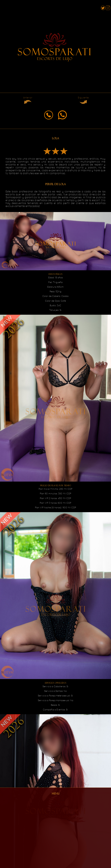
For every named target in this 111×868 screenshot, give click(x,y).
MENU (55, 794)
